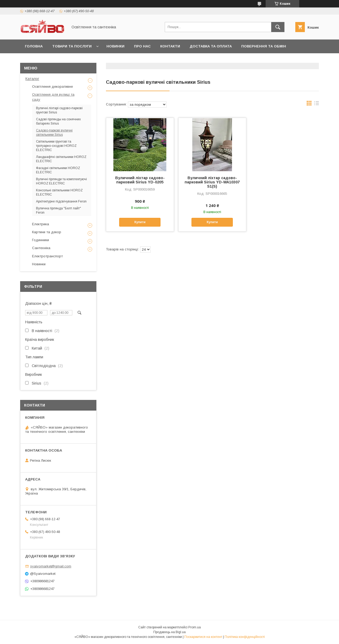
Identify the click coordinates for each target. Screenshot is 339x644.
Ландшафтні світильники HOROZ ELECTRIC (61, 159)
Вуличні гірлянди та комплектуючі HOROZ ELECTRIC (61, 181)
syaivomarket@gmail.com (51, 566)
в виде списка (316, 104)
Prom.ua (195, 627)
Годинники (41, 240)
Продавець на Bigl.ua (169, 632)
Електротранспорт (47, 256)
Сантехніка (41, 248)
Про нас (142, 46)
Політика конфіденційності (245, 637)
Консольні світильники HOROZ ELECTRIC (59, 192)
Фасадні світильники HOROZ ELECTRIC (58, 170)
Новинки (115, 46)
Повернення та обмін (264, 46)
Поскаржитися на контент (203, 637)
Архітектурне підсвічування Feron (61, 201)
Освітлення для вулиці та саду (53, 97)
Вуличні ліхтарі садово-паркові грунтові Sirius (59, 110)
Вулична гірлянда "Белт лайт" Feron (59, 210)
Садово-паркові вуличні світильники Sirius (54, 133)
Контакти (170, 46)
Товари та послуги (72, 46)
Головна (34, 46)
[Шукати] (278, 27)
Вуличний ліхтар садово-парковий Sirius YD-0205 (140, 180)
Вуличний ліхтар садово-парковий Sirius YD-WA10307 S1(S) (212, 182)
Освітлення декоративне (52, 87)
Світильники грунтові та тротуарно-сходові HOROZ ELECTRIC (56, 146)
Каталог (32, 79)
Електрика (41, 224)
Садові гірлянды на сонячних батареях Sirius (58, 121)
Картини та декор (47, 232)
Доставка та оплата (211, 46)
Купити (140, 222)
